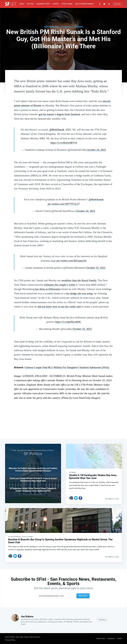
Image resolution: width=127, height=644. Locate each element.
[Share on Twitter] (76, 496)
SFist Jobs (20, 637)
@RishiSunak (57, 130)
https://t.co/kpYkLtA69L (68, 322)
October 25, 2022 (96, 268)
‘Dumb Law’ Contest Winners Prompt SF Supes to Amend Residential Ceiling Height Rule (33, 478)
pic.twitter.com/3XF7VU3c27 (64, 204)
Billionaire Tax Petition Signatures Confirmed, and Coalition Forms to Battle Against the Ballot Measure (33, 468)
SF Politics (66, 27)
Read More (102, 620)
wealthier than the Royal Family (79, 280)
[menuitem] (22, 4)
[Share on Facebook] (80, 496)
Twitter (119, 638)
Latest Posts (101, 638)
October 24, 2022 (96, 150)
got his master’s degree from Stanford (59, 114)
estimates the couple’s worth (59, 285)
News (22, 4)
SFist (7, 637)
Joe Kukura (78, 27)
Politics (30, 4)
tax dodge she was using (79, 293)
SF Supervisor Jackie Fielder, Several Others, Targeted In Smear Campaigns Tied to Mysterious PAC (33, 489)
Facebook (111, 638)
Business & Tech (43, 4)
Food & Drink (67, 4)
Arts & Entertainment (84, 4)
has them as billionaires (48, 289)
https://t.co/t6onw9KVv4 (64, 143)
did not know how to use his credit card (59, 307)
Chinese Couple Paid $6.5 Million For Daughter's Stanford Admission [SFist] (67, 367)
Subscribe (117, 4)
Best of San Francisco (32, 637)
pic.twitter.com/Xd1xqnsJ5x (72, 261)
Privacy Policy (10, 640)
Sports (56, 4)
